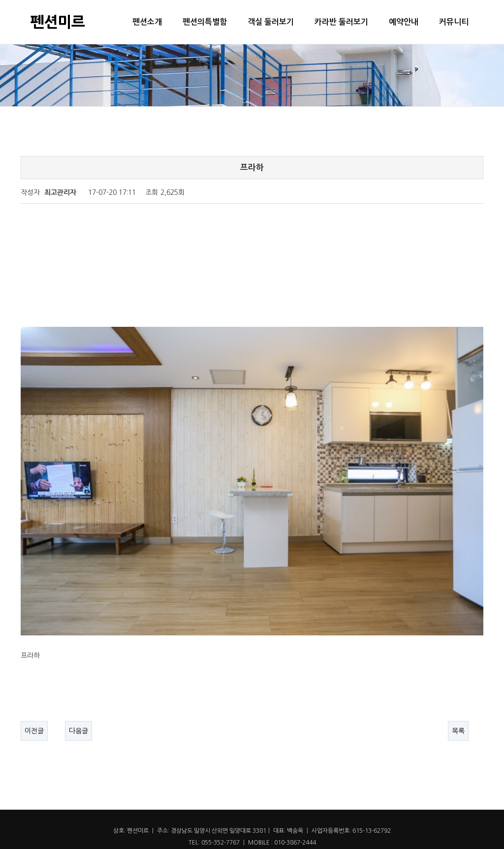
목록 (458, 698)
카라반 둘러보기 (341, 22)
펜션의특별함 (205, 22)
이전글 (34, 698)
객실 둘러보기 (271, 22)
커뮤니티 (454, 22)
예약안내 (404, 22)
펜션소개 (147, 22)
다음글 (79, 698)
